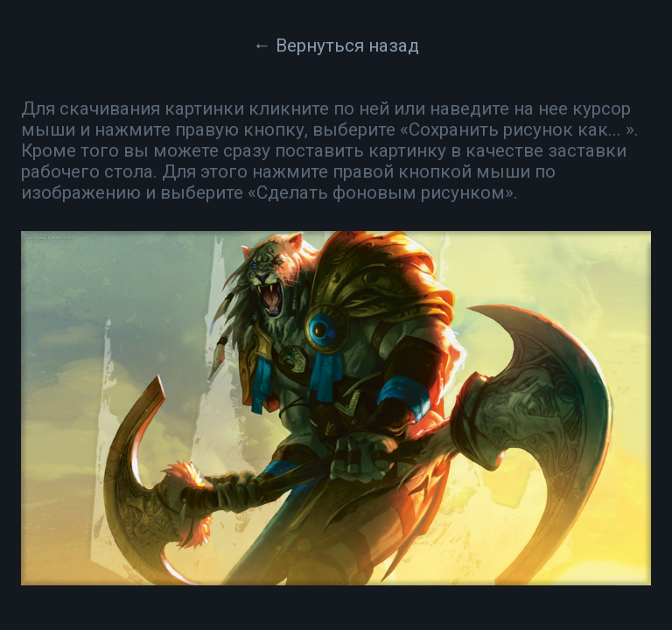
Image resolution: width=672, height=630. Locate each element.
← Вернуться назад (336, 45)
